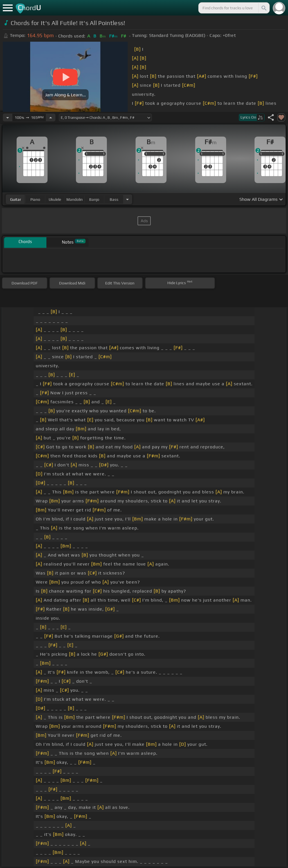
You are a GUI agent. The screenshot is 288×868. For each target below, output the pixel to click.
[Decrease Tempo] (8, 117)
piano (35, 199)
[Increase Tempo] (51, 117)
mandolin (75, 199)
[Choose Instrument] (127, 199)
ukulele (55, 199)
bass (114, 199)
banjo (94, 199)
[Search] (264, 8)
